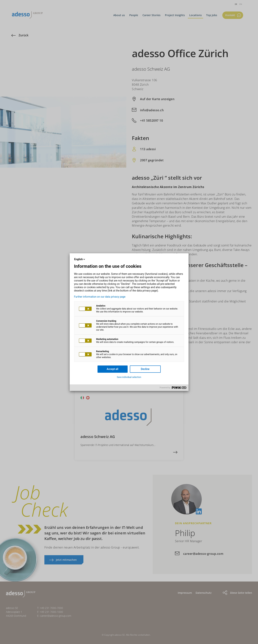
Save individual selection (129, 377)
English (80, 259)
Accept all (112, 369)
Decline (145, 369)
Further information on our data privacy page (100, 297)
